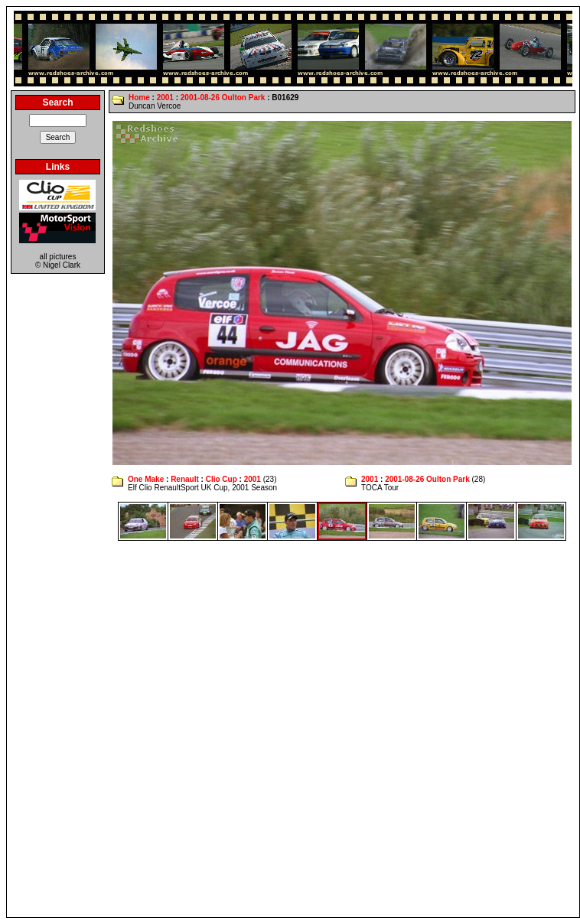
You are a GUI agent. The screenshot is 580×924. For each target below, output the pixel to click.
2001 (165, 98)
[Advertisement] (184, 729)
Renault (185, 479)
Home (139, 98)
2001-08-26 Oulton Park (223, 98)
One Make (146, 479)
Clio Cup (222, 479)
